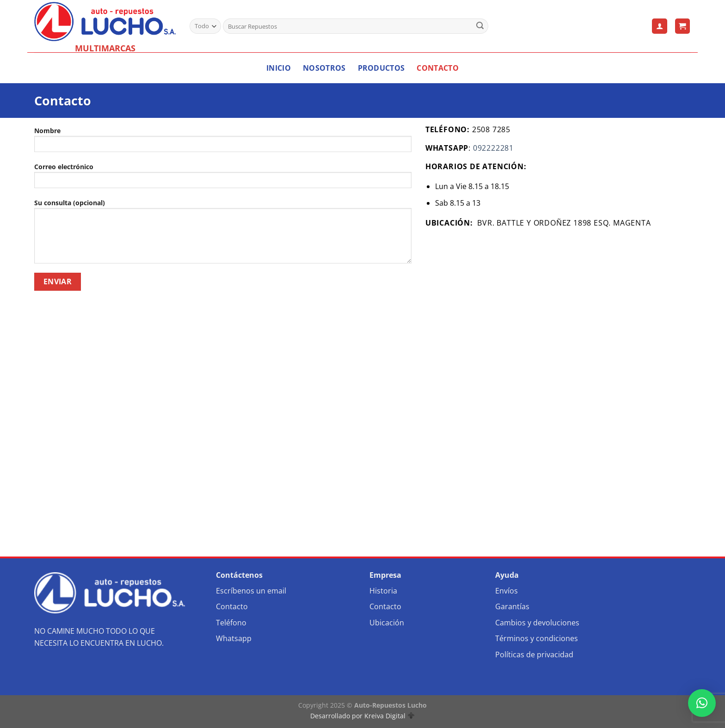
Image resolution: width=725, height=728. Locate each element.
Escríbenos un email (251, 591)
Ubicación (387, 623)
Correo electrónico (223, 178)
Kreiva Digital (389, 716)
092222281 (493, 148)
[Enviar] (480, 26)
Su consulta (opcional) (223, 234)
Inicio (279, 68)
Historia (383, 591)
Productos (381, 68)
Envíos (507, 591)
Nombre (223, 142)
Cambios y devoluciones (537, 623)
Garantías (512, 606)
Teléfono (231, 623)
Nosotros (324, 68)
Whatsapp (234, 638)
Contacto (438, 68)
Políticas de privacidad (534, 655)
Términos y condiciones (537, 638)
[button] (702, 703)
